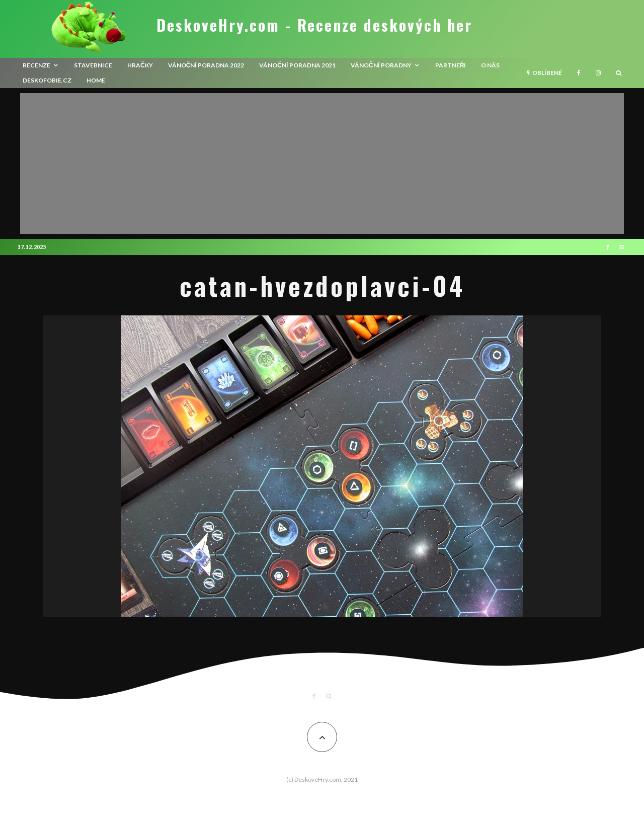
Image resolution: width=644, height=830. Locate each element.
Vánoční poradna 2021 (297, 65)
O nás (490, 65)
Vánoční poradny (381, 65)
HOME (96, 80)
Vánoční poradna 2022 (206, 65)
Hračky (140, 65)
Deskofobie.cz (47, 80)
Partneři (451, 65)
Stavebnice (93, 65)
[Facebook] (579, 73)
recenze (36, 65)
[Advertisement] (322, 163)
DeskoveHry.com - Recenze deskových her (314, 25)
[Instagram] (598, 73)
